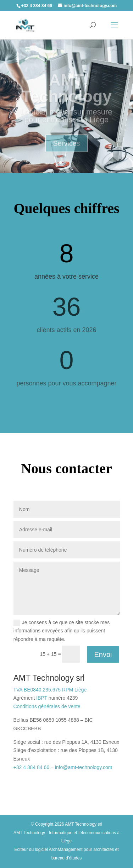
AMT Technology (66, 92)
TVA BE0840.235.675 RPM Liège (50, 690)
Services (66, 147)
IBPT (42, 698)
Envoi (103, 654)
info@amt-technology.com (84, 767)
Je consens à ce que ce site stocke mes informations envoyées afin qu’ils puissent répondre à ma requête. (62, 631)
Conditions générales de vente (47, 706)
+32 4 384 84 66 (32, 767)
